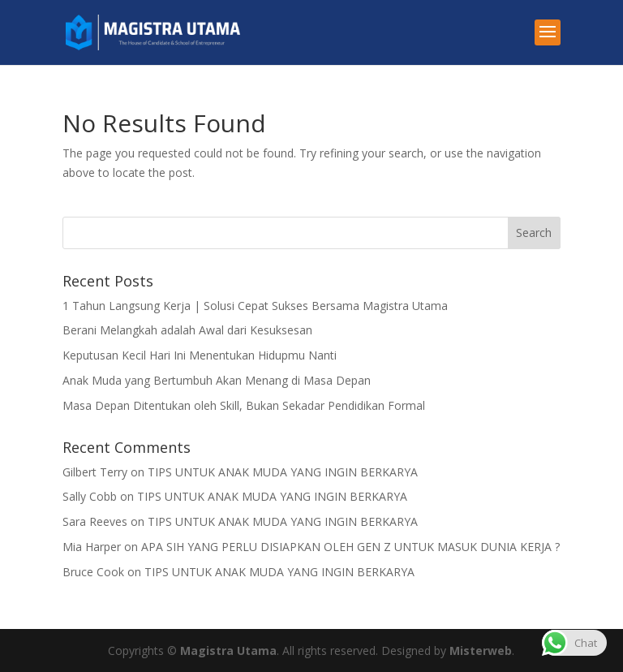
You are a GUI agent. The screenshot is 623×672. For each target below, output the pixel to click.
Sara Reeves (95, 521)
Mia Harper (92, 547)
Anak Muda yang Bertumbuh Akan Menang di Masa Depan (217, 380)
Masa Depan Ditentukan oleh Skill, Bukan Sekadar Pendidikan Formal (244, 405)
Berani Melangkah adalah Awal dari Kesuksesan (187, 330)
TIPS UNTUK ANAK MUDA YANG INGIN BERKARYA (283, 472)
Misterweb (481, 650)
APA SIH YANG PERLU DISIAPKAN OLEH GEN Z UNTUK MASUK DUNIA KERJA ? (350, 547)
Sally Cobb (90, 496)
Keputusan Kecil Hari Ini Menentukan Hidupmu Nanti (200, 355)
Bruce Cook (93, 572)
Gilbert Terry (95, 472)
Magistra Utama (228, 650)
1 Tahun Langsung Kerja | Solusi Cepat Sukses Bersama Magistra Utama (255, 306)
